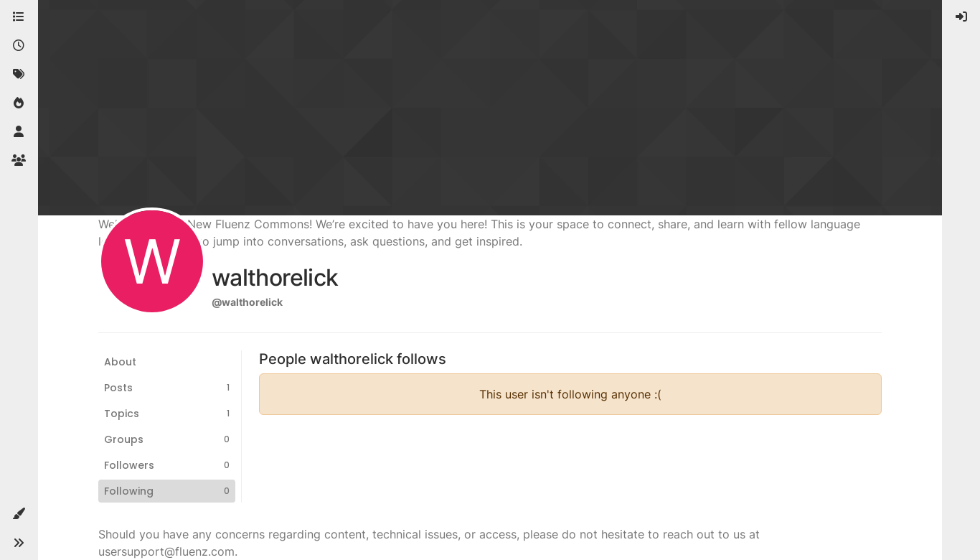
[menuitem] (961, 17)
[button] (19, 514)
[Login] (961, 17)
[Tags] (19, 75)
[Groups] (19, 161)
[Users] (19, 132)
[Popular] (19, 103)
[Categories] (19, 17)
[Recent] (19, 46)
